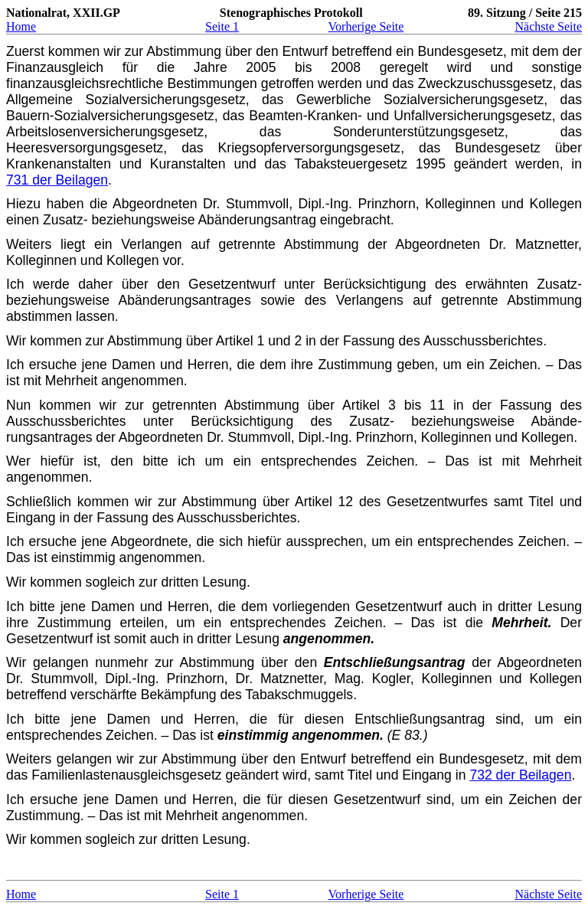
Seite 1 (222, 26)
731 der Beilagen (57, 180)
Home (21, 26)
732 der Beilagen (520, 775)
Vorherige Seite (366, 26)
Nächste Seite (548, 26)
